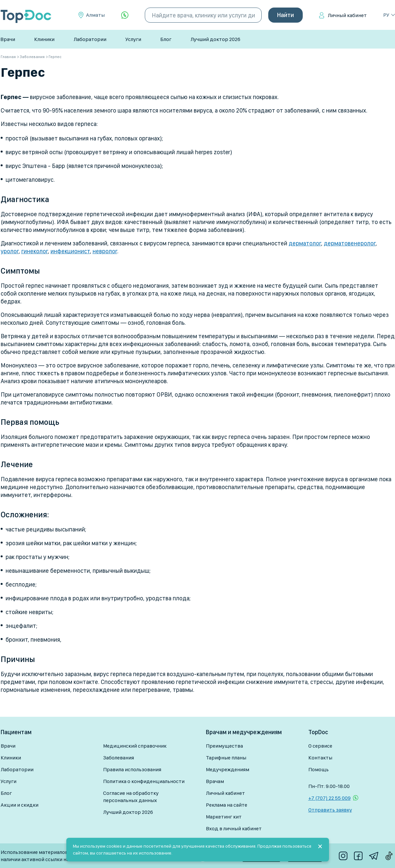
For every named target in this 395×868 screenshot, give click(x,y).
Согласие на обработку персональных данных (131, 797)
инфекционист (70, 251)
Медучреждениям (228, 769)
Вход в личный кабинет (234, 828)
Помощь (318, 769)
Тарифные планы (226, 758)
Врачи (8, 39)
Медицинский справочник (135, 746)
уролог (10, 251)
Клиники (44, 39)
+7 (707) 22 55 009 (329, 798)
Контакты (320, 758)
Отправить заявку (330, 810)
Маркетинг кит (224, 817)
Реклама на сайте (227, 805)
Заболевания (119, 758)
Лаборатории (90, 39)
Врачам (215, 781)
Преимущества (224, 746)
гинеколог (35, 251)
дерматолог (305, 243)
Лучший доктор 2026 (215, 39)
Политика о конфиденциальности (144, 781)
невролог (105, 251)
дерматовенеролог (350, 243)
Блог (166, 39)
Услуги (133, 39)
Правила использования (132, 769)
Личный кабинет (347, 15)
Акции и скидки (20, 805)
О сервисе (320, 746)
